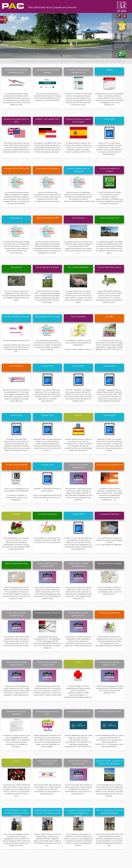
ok (123, 61)
